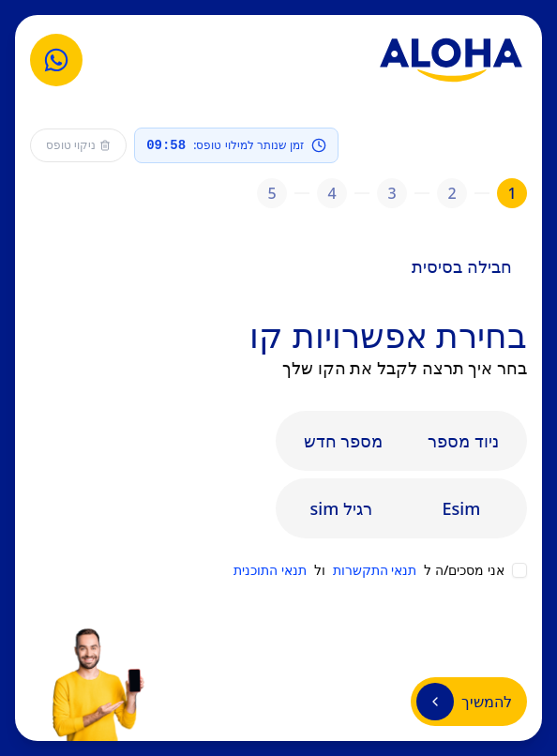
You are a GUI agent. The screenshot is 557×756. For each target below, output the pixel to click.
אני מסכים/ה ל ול (369, 570)
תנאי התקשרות (375, 570)
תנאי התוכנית (270, 570)
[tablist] (401, 441)
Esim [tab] (462, 508)
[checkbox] (519, 570)
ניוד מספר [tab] (463, 441)
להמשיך (464, 702)
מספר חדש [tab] (344, 441)
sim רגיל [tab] (341, 508)
